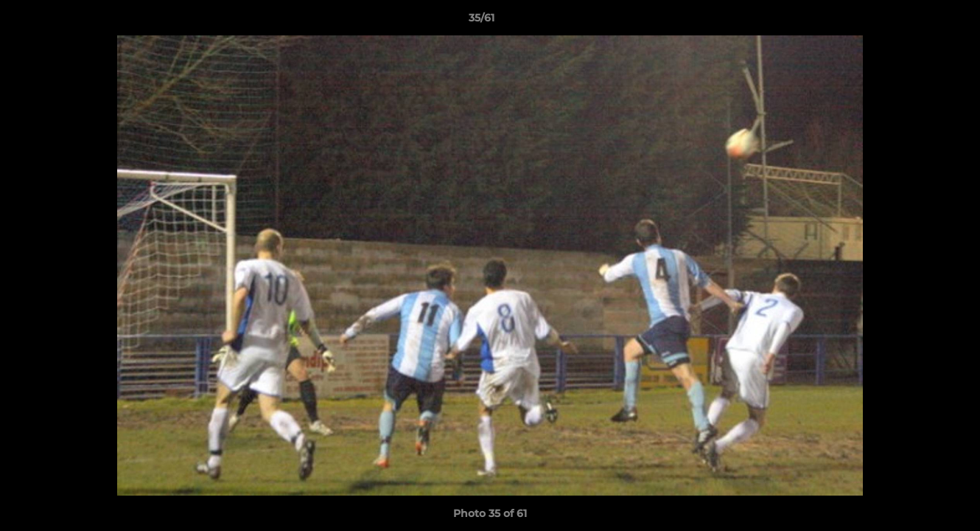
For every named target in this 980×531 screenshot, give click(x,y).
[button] (918, 21)
